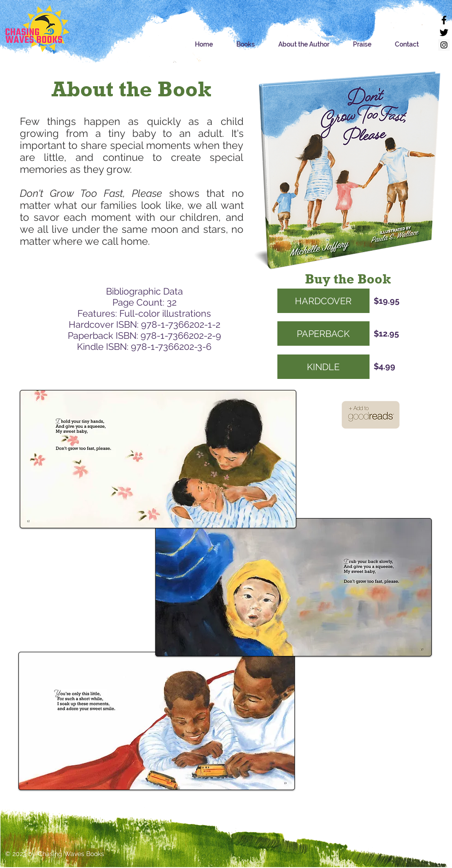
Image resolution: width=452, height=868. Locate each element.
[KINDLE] (323, 367)
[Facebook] (444, 20)
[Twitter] (444, 32)
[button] (246, 44)
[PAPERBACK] (323, 334)
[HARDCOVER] (323, 301)
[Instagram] (444, 45)
